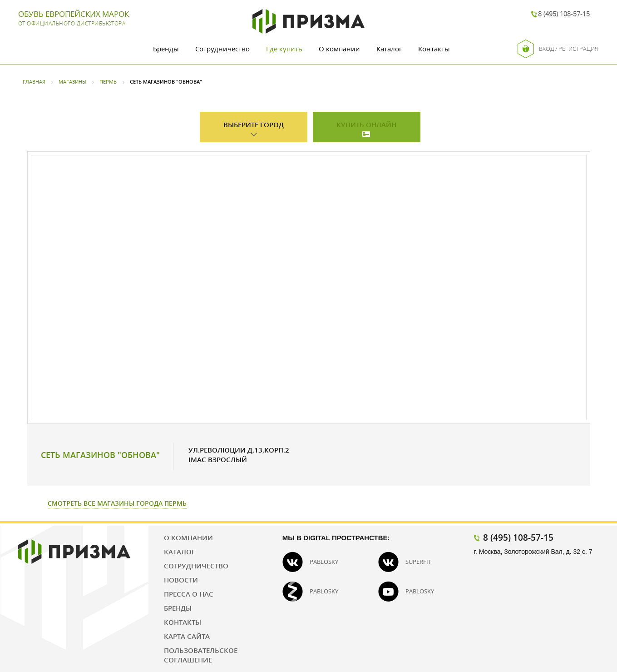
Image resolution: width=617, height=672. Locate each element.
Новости (181, 580)
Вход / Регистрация (558, 49)
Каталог (389, 49)
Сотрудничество (222, 49)
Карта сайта (187, 636)
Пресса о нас (189, 594)
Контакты (434, 49)
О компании (339, 49)
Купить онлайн (366, 124)
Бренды (166, 49)
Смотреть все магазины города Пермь (117, 503)
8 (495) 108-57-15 (564, 14)
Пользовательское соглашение (201, 655)
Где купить (284, 49)
